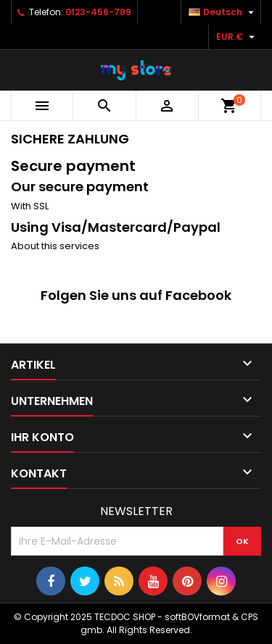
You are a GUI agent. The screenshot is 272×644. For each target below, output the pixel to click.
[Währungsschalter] (237, 37)
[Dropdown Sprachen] (223, 12)
